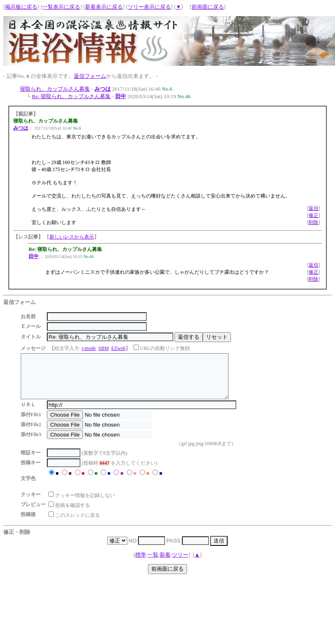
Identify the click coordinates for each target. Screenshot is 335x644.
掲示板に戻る (21, 7)
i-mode (89, 348)
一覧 (153, 563)
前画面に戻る (208, 7)
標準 (141, 563)
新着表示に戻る (104, 7)
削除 (313, 222)
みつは (103, 89)
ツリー (180, 563)
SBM (103, 348)
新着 (165, 563)
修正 (313, 215)
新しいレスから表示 (72, 237)
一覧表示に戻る (61, 7)
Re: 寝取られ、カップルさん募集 (71, 96)
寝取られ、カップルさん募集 (55, 89)
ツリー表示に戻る (149, 7)
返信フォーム (90, 76)
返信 (313, 208)
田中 (121, 96)
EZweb (118, 348)
